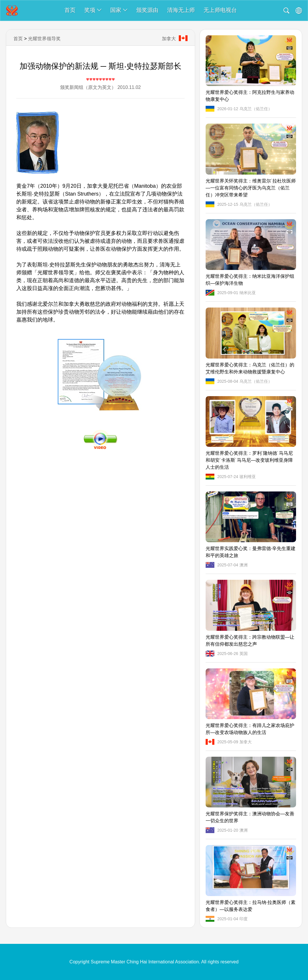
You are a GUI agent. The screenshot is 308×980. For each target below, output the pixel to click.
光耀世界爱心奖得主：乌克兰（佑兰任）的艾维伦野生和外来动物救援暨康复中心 (250, 368)
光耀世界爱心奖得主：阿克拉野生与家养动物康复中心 (250, 96)
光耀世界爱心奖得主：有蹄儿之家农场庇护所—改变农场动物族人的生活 (250, 729)
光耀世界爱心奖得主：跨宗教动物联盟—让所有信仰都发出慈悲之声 (250, 641)
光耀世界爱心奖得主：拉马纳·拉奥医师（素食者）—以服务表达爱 (251, 906)
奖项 (93, 10)
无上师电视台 (220, 10)
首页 (70, 10)
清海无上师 (181, 10)
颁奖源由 (147, 10)
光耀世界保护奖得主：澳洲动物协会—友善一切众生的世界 (250, 817)
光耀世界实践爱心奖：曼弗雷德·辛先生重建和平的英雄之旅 (251, 552)
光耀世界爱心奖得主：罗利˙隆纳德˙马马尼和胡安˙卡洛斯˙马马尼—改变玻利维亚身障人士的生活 (249, 460)
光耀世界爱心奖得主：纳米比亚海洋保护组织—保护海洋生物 (250, 280)
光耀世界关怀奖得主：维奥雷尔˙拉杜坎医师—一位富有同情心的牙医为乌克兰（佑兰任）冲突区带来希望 (251, 188)
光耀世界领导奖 (44, 39)
